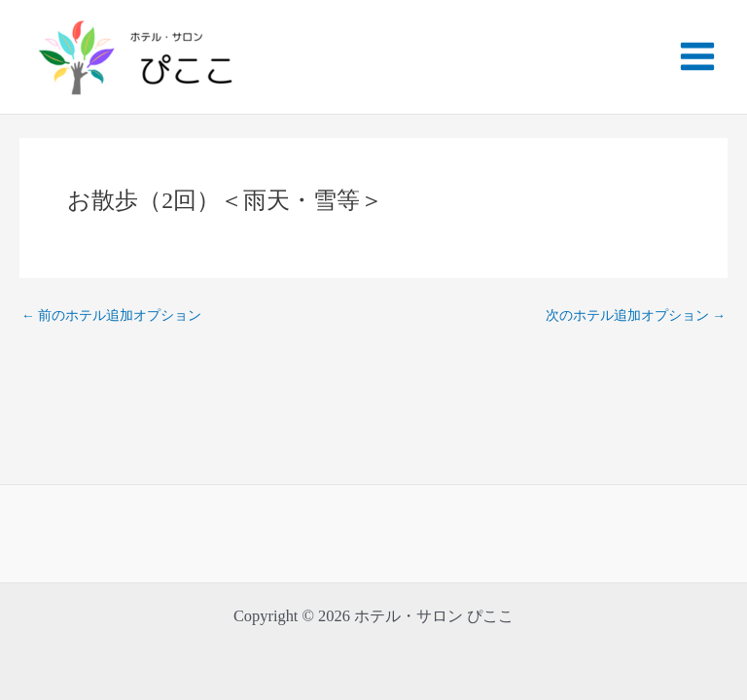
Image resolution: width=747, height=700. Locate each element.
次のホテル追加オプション (636, 316)
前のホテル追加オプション (111, 316)
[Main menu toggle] (697, 57)
